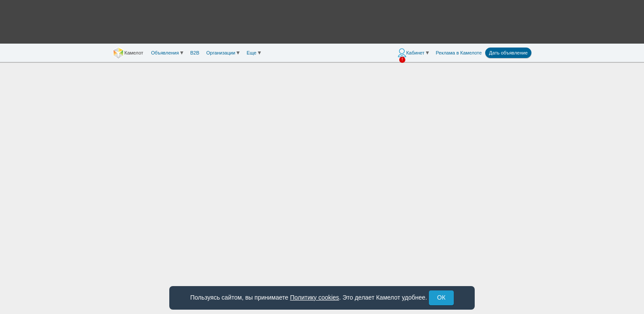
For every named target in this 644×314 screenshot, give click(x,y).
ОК (441, 297)
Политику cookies (315, 297)
